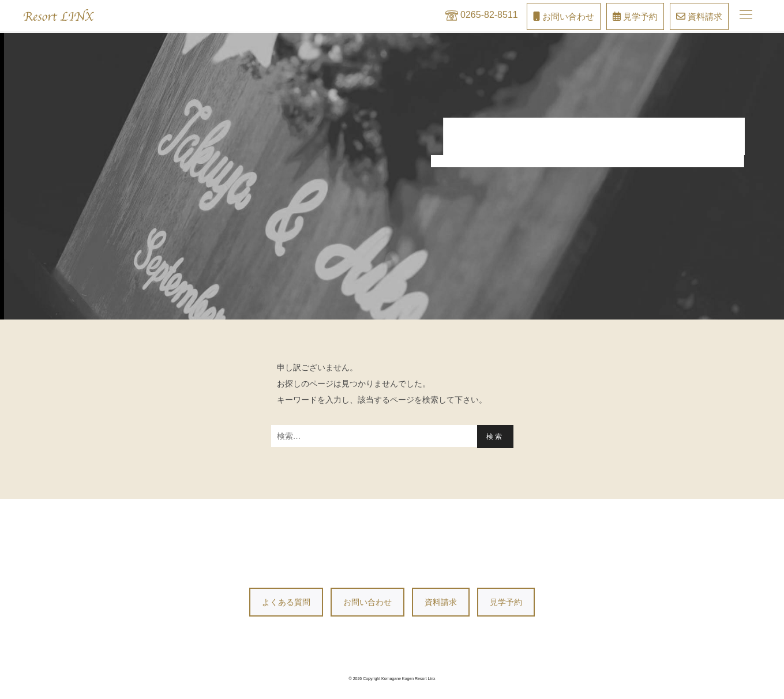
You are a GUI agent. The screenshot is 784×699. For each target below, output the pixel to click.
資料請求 (441, 602)
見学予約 (506, 602)
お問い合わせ (367, 602)
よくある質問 (286, 602)
